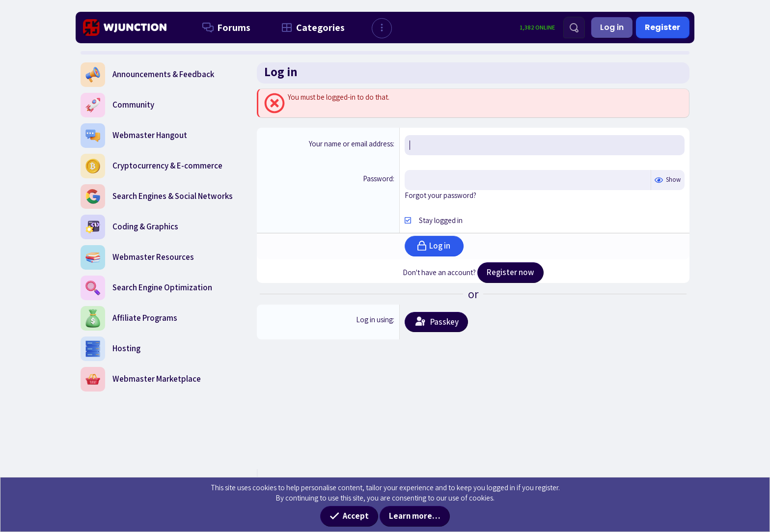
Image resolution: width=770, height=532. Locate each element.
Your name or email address (351, 144)
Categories (311, 28)
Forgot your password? (440, 195)
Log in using (374, 320)
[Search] (574, 28)
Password (378, 179)
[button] (382, 28)
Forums (224, 28)
